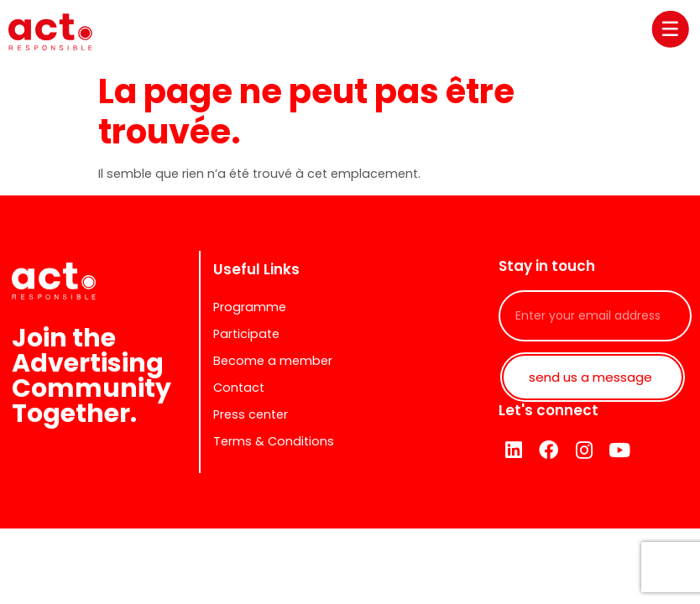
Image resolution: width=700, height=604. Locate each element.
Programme (250, 307)
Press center (251, 414)
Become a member (273, 361)
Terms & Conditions (274, 441)
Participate (246, 334)
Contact (239, 388)
